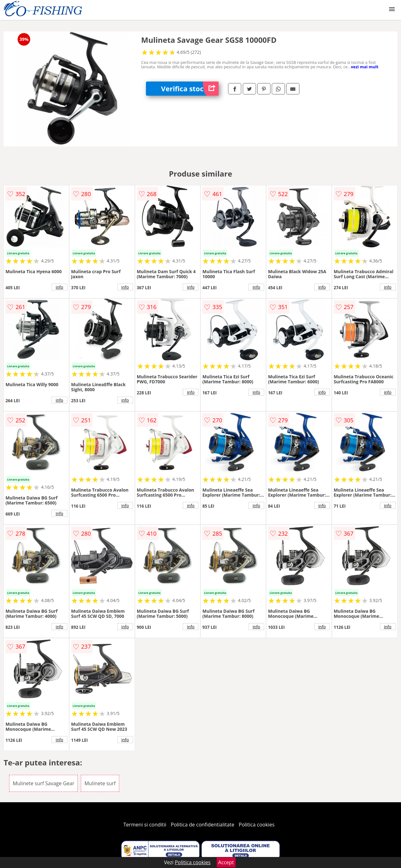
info (59, 287)
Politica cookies (257, 825)
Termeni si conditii (145, 825)
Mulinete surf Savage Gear (43, 783)
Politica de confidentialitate (203, 825)
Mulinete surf (100, 783)
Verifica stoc (190, 89)
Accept (226, 862)
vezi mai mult (365, 67)
